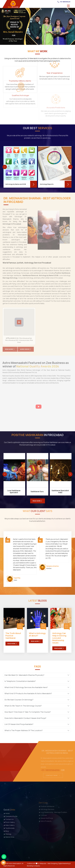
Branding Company (33, 866)
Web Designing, (53, 863)
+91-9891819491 (64, 2)
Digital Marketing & (64, 863)
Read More (12, 644)
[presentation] (5, 167)
